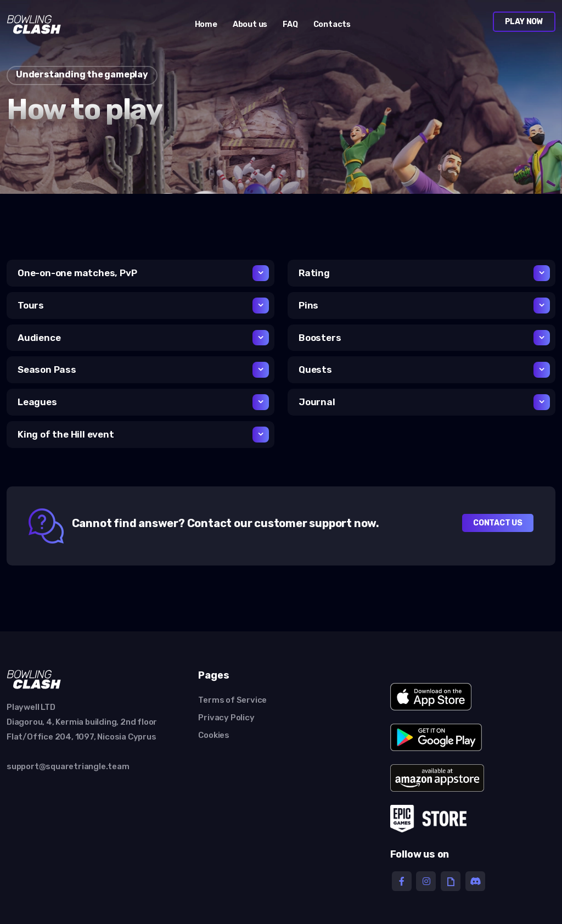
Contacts (332, 24)
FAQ (290, 24)
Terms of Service (232, 700)
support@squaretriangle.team (68, 766)
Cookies (214, 735)
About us (250, 24)
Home (206, 24)
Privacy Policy (226, 718)
